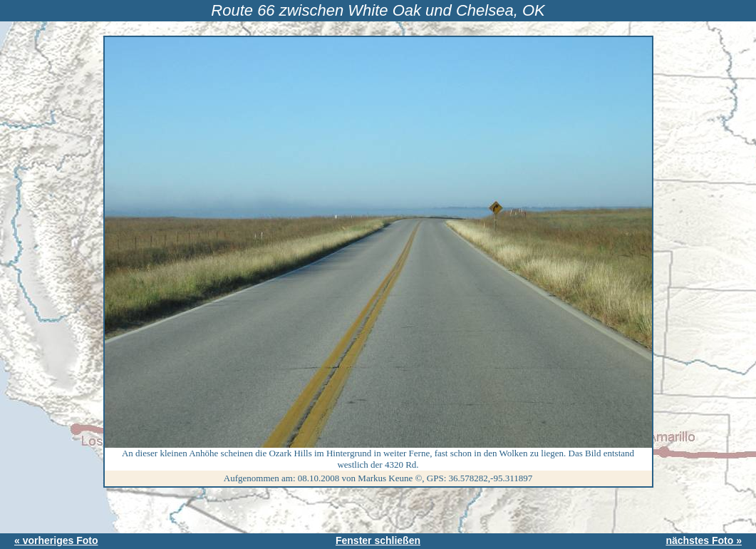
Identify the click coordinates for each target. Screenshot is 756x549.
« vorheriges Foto (56, 540)
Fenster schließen (378, 540)
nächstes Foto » (704, 540)
